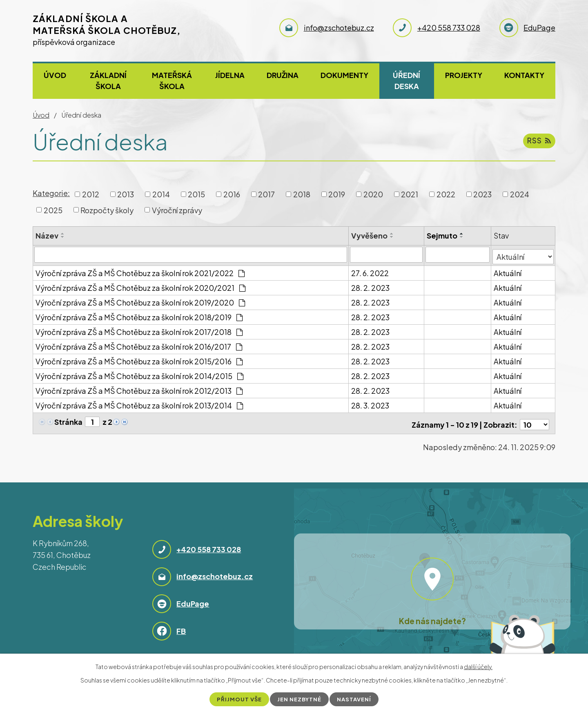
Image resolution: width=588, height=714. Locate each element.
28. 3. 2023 (371, 403)
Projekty (464, 75)
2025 (53, 210)
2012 (91, 194)
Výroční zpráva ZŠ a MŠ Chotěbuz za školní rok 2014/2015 (139, 374)
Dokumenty (344, 75)
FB (181, 626)
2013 (126, 194)
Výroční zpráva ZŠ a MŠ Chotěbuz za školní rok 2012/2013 (139, 389)
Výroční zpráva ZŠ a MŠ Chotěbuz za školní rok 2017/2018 (139, 330)
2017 (266, 194)
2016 (232, 194)
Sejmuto (442, 235)
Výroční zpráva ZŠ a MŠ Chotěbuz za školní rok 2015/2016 (139, 359)
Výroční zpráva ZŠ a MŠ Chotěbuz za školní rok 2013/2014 (139, 403)
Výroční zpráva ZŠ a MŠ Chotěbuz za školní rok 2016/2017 (139, 345)
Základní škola (108, 80)
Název (47, 235)
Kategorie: (51, 193)
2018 (302, 194)
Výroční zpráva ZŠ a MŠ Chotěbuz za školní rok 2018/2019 (139, 315)
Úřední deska (406, 80)
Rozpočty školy (107, 210)
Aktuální (508, 271)
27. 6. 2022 (370, 271)
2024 (520, 194)
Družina (283, 75)
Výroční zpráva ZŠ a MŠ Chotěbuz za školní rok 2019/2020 (140, 300)
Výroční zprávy (177, 210)
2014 (161, 194)
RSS (539, 143)
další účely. (478, 666)
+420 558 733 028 (209, 545)
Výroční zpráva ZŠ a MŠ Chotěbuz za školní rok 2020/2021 (140, 286)
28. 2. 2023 (371, 286)
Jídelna (230, 75)
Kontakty (524, 75)
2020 (373, 194)
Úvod (55, 75)
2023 (482, 194)
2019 (337, 194)
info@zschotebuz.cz (215, 572)
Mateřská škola (172, 80)
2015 (196, 194)
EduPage (193, 599)
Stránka (68, 420)
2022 (446, 194)
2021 (410, 194)
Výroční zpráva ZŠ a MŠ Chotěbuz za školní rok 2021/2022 (140, 271)
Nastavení (356, 699)
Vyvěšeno (370, 235)
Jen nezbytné (300, 699)
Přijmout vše (237, 699)
